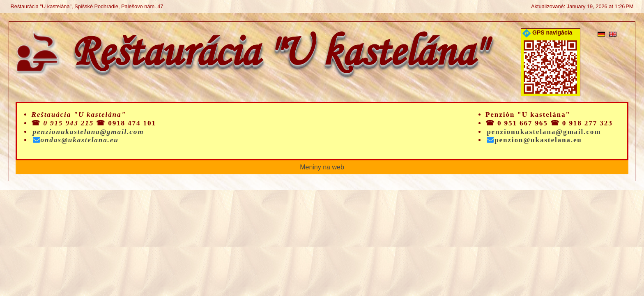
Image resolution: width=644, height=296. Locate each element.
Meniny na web (322, 167)
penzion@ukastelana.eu (534, 140)
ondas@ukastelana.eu (76, 140)
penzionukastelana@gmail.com (89, 132)
